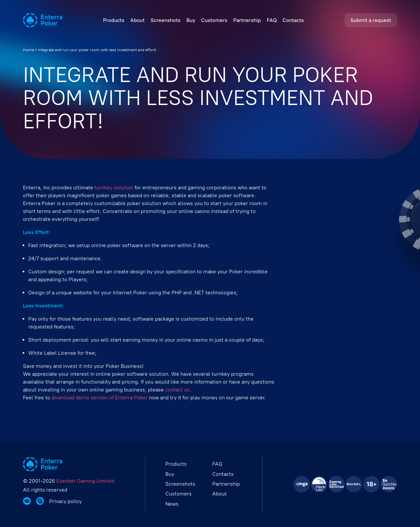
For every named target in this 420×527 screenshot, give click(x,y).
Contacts (293, 20)
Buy (191, 20)
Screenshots (166, 20)
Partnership (247, 20)
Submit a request (371, 20)
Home (28, 50)
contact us (177, 390)
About (137, 20)
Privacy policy (65, 501)
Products (114, 20)
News (172, 504)
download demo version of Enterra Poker (100, 398)
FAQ (272, 20)
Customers (214, 20)
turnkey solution (114, 188)
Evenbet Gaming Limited (85, 481)
